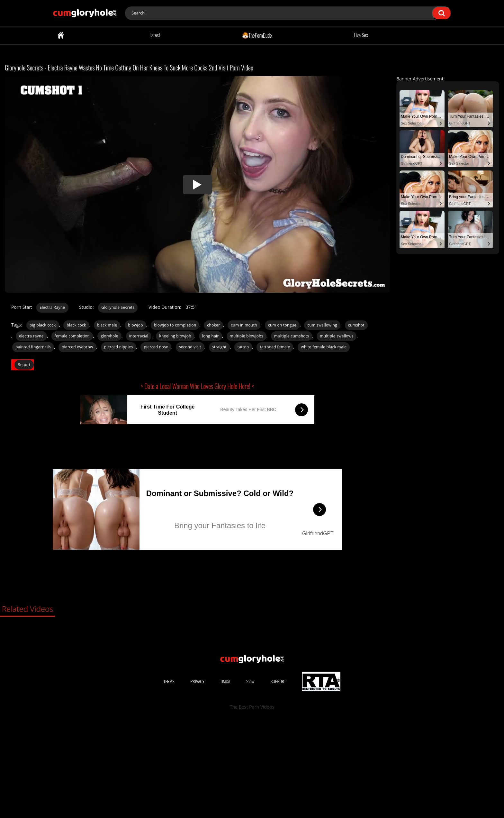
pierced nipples (119, 347)
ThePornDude (257, 35)
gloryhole (109, 336)
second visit (190, 347)
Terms (169, 778)
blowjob (135, 325)
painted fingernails (33, 347)
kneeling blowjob (175, 336)
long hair (211, 336)
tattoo (243, 347)
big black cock (43, 325)
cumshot (356, 325)
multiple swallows (337, 336)
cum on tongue (282, 325)
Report (24, 365)
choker (213, 325)
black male (107, 325)
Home (61, 35)
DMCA (225, 778)
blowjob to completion (175, 325)
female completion (72, 336)
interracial (139, 336)
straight (219, 347)
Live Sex (361, 35)
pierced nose (156, 347)
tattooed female (275, 347)
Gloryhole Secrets (118, 307)
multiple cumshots (292, 336)
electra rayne (31, 336)
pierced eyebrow (77, 347)
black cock (76, 325)
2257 (250, 778)
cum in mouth (244, 325)
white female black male (324, 347)
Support (278, 778)
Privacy (198, 778)
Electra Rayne (52, 307)
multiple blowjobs (247, 336)
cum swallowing (322, 325)
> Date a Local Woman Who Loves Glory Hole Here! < (197, 386)
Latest (155, 35)
